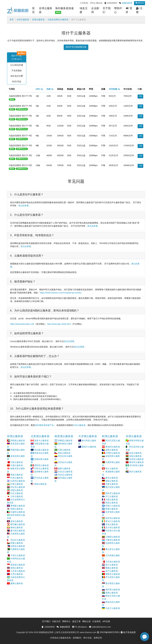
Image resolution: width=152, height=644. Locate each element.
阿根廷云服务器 (65, 441)
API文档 (106, 621)
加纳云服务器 (135, 456)
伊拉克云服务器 (18, 487)
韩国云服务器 (17, 509)
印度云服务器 (17, 484)
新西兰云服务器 (89, 447)
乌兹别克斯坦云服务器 (58, 20)
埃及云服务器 (135, 453)
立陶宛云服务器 (113, 537)
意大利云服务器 (113, 527)
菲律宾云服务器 (18, 546)
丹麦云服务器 (112, 484)
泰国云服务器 (17, 568)
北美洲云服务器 (40, 436)
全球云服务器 (46, 10)
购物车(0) (140, 3)
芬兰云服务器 (112, 496)
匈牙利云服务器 (113, 518)
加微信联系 (127, 3)
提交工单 (76, 621)
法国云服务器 (112, 500)
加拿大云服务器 (41, 441)
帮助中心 (118, 10)
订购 (140, 96)
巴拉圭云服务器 (65, 472)
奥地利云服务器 (113, 447)
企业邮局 (95, 10)
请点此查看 (23, 206)
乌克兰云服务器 (113, 608)
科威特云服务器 (18, 512)
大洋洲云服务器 (88, 436)
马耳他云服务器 (113, 562)
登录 (129, 10)
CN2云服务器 (79, 425)
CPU (38, 89)
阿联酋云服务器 (18, 441)
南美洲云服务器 (64, 436)
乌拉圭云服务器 (65, 475)
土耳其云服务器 (18, 571)
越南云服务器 (17, 583)
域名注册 (84, 10)
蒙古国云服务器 (18, 531)
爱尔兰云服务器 (113, 521)
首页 (33, 10)
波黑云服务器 (112, 450)
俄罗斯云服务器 (113, 590)
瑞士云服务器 (112, 468)
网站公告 (87, 621)
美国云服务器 (40, 484)
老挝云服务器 (17, 521)
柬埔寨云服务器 (18, 506)
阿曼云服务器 (17, 543)
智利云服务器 (64, 453)
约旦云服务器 (17, 493)
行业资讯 (96, 621)
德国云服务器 (112, 481)
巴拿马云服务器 (41, 468)
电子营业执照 (129, 632)
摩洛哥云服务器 (136, 462)
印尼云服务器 (17, 478)
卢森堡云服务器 (113, 540)
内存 (49, 89)
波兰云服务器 (112, 571)
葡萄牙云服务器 (113, 574)
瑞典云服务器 (112, 593)
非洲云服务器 (134, 436)
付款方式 (56, 621)
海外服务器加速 (64, 10)
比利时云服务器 (113, 453)
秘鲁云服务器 (64, 468)
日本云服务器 (17, 496)
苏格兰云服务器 (113, 506)
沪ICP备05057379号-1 (110, 632)
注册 (139, 10)
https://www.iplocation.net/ (22, 324)
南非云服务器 (135, 472)
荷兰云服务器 (112, 565)
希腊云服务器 (112, 509)
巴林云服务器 (17, 462)
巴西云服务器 (64, 450)
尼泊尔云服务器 (18, 540)
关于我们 (107, 10)
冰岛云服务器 (112, 524)
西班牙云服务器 (113, 493)
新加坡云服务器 (18, 565)
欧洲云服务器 (110, 436)
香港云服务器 (17, 475)
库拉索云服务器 (41, 450)
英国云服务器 (112, 503)
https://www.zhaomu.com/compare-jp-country (61, 293)
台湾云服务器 (17, 574)
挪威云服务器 (112, 568)
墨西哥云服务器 (41, 465)
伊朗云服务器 (17, 490)
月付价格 (113, 89)
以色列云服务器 (18, 481)
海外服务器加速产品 (44, 425)
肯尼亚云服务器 (136, 459)
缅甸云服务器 (17, 527)
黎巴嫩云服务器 (18, 524)
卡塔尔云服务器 (18, 555)
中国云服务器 (17, 465)
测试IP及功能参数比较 (76, 47)
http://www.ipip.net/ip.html (59, 324)
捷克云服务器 (112, 478)
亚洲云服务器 (38, 20)
